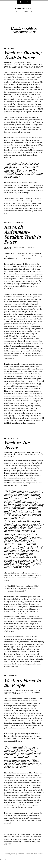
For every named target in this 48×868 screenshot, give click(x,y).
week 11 (41, 459)
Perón (38, 695)
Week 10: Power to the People (22, 687)
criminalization (11, 69)
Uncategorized (11, 48)
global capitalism (35, 69)
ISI (21, 459)
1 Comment (10, 461)
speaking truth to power (20, 73)
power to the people (21, 697)
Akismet (11, 864)
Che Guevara (36, 458)
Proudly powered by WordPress (14, 859)
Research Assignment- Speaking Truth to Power (22, 239)
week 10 (7, 699)
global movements (12, 71)
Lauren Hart (24, 9)
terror (26, 459)
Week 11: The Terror (18, 450)
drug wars (22, 69)
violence (33, 459)
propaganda (35, 697)
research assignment (14, 228)
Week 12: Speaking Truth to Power (22, 57)
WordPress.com (38, 859)
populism (8, 697)
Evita (33, 695)
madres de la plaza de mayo (31, 71)
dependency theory (12, 459)
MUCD (6, 73)
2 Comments (36, 73)
